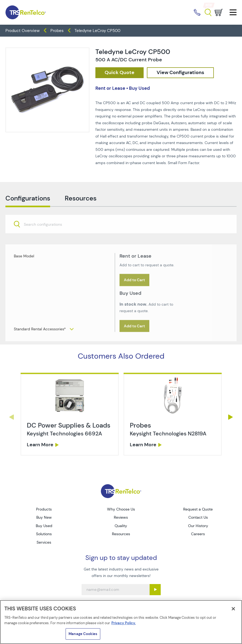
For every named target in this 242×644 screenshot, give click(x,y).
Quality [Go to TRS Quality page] (121, 526)
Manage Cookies (83, 634)
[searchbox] (46, 235)
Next (231, 417)
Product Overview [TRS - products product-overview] (22, 31)
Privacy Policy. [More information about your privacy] (124, 623)
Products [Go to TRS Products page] (44, 509)
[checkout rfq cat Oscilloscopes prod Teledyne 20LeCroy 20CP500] (120, 73)
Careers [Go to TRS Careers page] (198, 534)
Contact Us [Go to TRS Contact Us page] (198, 517)
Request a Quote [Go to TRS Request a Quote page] (198, 509)
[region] (121, 622)
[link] (70, 432)
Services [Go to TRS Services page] (44, 542)
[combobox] (121, 235)
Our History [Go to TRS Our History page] (198, 526)
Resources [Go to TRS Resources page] (121, 534)
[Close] (233, 609)
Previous (11, 417)
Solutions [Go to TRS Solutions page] (44, 534)
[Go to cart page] (219, 12)
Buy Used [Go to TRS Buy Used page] (44, 526)
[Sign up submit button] (155, 590)
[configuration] (180, 73)
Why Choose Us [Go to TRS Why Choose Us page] (121, 509)
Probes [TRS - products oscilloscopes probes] (57, 31)
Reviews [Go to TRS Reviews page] (121, 517)
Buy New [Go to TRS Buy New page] (44, 517)
